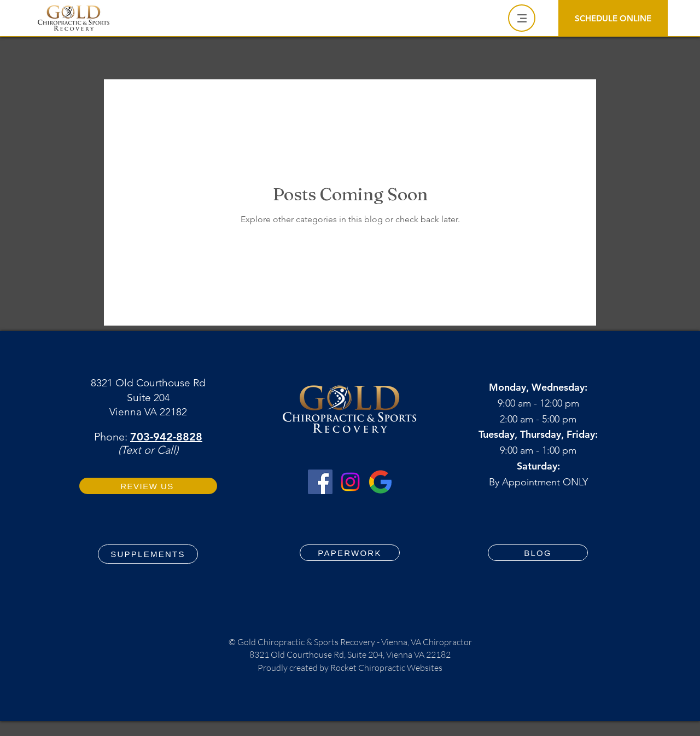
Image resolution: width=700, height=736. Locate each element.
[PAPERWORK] (350, 553)
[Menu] (522, 18)
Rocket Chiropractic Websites (386, 668)
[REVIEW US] (148, 486)
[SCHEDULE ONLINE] (613, 18)
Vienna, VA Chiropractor (427, 642)
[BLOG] (538, 553)
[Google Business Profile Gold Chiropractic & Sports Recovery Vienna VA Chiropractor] (380, 482)
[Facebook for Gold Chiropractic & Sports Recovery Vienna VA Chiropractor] (320, 482)
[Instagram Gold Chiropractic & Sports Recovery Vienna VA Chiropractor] (350, 482)
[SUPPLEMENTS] (148, 554)
